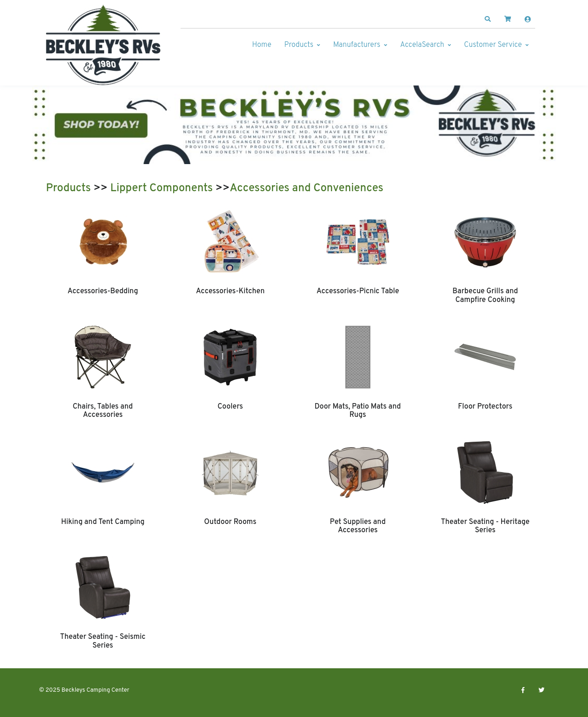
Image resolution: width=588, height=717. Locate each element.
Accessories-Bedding (103, 291)
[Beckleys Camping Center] (103, 45)
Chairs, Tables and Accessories (103, 411)
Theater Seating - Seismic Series (103, 641)
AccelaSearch (422, 45)
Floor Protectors (485, 407)
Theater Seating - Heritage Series (485, 526)
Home (262, 45)
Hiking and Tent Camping (103, 522)
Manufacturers (357, 45)
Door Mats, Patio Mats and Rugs (358, 411)
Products (299, 45)
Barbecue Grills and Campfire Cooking (485, 296)
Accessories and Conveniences (307, 188)
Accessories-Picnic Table (358, 291)
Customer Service (493, 45)
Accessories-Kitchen (230, 291)
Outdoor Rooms (230, 522)
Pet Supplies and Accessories (358, 526)
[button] (488, 19)
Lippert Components (161, 188)
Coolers (230, 407)
